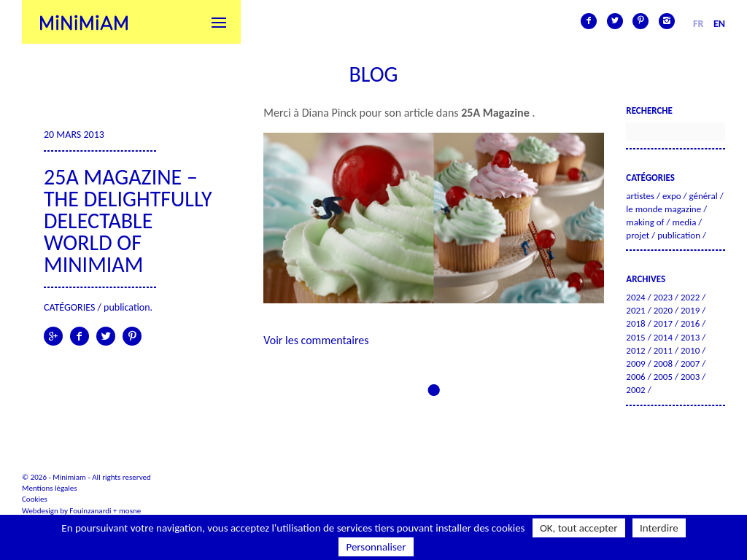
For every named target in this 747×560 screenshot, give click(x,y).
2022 (690, 297)
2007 (690, 363)
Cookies (35, 499)
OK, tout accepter (579, 528)
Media (684, 222)
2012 (635, 350)
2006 (635, 377)
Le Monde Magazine (663, 209)
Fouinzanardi (90, 511)
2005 (663, 377)
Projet (638, 235)
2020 (663, 310)
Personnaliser (376, 547)
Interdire (659, 528)
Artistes (640, 196)
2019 (690, 310)
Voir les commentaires (316, 340)
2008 (663, 363)
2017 (663, 323)
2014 (663, 337)
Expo (672, 196)
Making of (645, 222)
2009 (635, 363)
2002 (635, 390)
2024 (635, 297)
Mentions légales (50, 488)
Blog (373, 74)
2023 (663, 297)
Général (704, 196)
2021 (635, 310)
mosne (130, 511)
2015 (635, 337)
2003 (690, 377)
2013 (690, 337)
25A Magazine (496, 113)
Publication (127, 307)
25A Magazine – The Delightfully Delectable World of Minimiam (128, 221)
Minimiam (84, 22)
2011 (663, 350)
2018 (635, 323)
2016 (690, 323)
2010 (690, 350)
